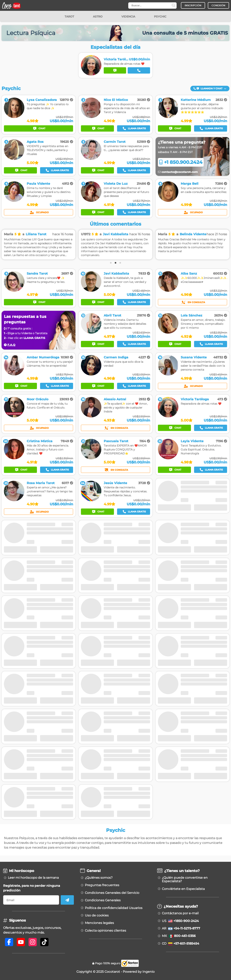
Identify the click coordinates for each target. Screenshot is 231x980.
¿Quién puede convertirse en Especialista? (185, 879)
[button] (210, 89)
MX (179, 936)
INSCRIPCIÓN (193, 5)
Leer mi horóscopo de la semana (33, 878)
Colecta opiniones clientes (105, 931)
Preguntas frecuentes (102, 885)
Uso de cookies (97, 915)
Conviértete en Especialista (183, 889)
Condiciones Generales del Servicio (112, 893)
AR (181, 928)
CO (181, 944)
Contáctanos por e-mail (180, 913)
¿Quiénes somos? (99, 878)
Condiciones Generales (103, 900)
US (180, 921)
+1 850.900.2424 (181, 162)
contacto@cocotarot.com (178, 172)
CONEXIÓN (218, 5)
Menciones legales (99, 923)
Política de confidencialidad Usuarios (114, 908)
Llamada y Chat (210, 88)
